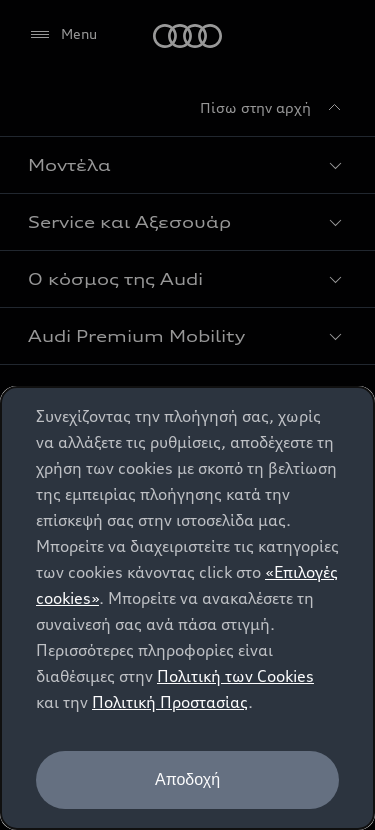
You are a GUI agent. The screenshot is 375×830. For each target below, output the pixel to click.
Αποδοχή (187, 779)
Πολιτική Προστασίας (170, 702)
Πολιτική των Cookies (235, 676)
